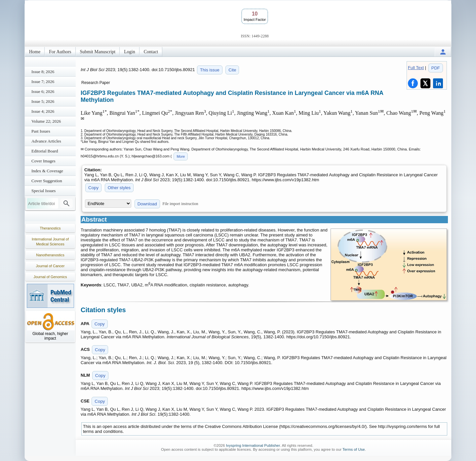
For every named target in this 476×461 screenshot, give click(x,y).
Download (147, 204)
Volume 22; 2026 (46, 121)
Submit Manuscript (98, 52)
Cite (232, 70)
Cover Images (43, 161)
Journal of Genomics (50, 277)
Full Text (416, 68)
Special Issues (43, 191)
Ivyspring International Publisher (253, 445)
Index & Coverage (47, 171)
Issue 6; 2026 (43, 91)
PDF (436, 68)
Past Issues (41, 131)
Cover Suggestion (47, 181)
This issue (210, 70)
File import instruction (180, 204)
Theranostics (50, 228)
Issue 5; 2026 (43, 101)
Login (129, 52)
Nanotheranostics (50, 255)
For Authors (60, 52)
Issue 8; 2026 (43, 72)
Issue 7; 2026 (43, 82)
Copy (93, 188)
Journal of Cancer (50, 266)
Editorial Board (45, 151)
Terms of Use (354, 449)
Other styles (119, 188)
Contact (151, 52)
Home (35, 52)
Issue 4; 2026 (43, 111)
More (181, 156)
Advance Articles (46, 141)
